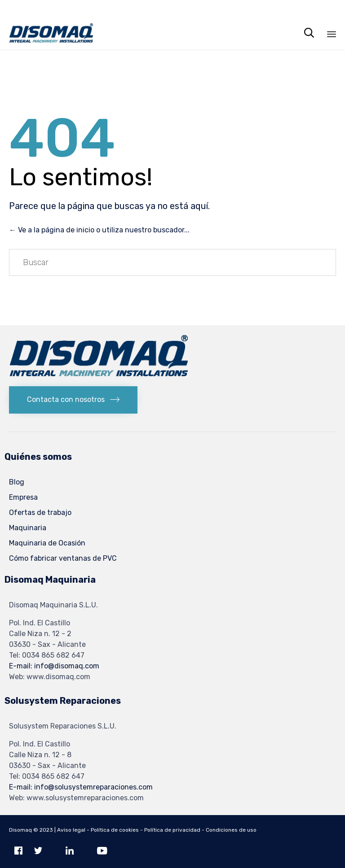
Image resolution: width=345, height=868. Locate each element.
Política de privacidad (172, 830)
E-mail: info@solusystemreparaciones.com (81, 787)
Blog (17, 482)
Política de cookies (115, 830)
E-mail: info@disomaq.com (54, 666)
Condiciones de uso (231, 830)
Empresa (23, 497)
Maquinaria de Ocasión (47, 543)
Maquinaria (28, 528)
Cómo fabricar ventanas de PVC (63, 558)
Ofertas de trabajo (40, 513)
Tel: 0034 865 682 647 (47, 655)
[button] (73, 400)
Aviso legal (71, 830)
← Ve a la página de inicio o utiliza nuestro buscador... (99, 230)
